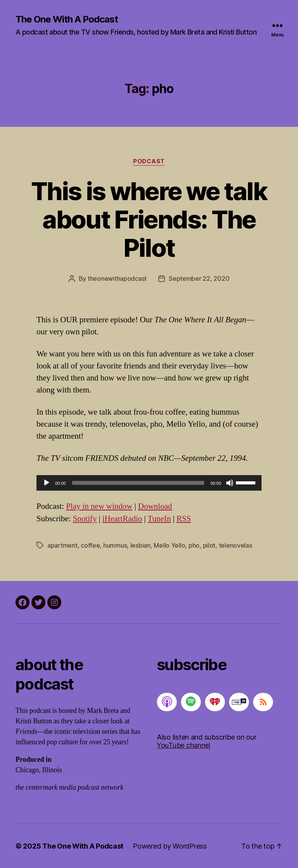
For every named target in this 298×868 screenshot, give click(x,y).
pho (194, 545)
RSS (184, 519)
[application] (149, 483)
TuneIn (159, 519)
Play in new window (99, 506)
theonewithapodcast (117, 278)
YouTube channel (184, 745)
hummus (115, 545)
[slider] (138, 483)
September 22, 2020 (199, 278)
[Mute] (230, 483)
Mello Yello (169, 545)
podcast (149, 161)
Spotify (85, 519)
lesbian (140, 545)
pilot (209, 545)
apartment (62, 545)
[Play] (47, 483)
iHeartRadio (122, 519)
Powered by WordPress (170, 846)
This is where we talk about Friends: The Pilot (149, 219)
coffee (90, 545)
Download (155, 506)
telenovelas (236, 545)
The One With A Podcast (67, 19)
